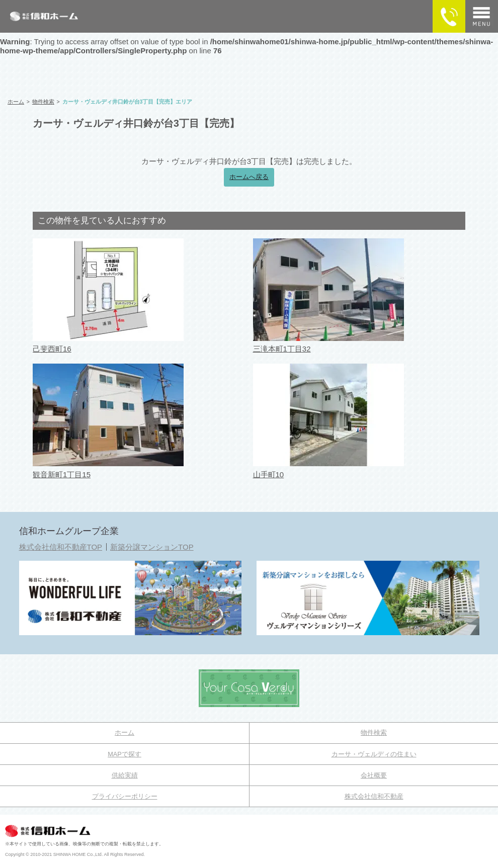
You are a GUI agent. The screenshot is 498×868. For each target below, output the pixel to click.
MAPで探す (124, 754)
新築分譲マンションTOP (152, 547)
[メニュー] (482, 16)
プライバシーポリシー (125, 796)
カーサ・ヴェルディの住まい (374, 754)
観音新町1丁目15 (62, 474)
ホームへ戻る (249, 177)
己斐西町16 (52, 349)
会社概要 (374, 775)
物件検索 (374, 732)
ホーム (124, 732)
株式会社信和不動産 (374, 796)
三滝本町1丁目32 (282, 349)
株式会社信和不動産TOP (61, 547)
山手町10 (269, 474)
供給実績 (125, 775)
